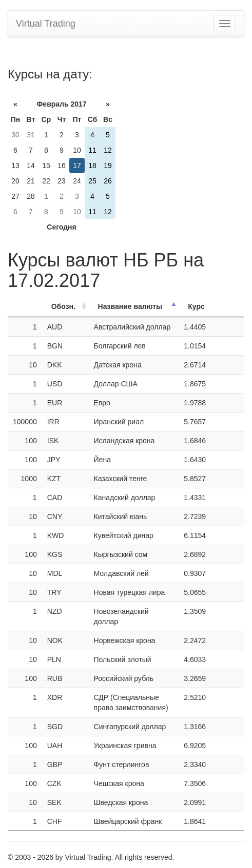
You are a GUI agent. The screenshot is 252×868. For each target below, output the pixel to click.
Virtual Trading (46, 24)
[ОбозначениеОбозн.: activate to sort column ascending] (65, 307)
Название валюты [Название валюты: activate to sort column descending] (130, 306)
